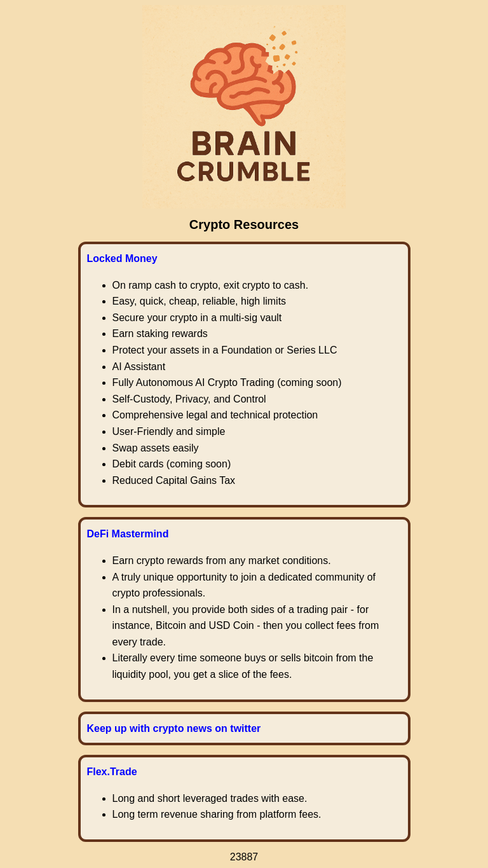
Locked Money (122, 258)
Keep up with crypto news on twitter (174, 728)
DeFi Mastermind (128, 534)
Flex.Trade (112, 772)
